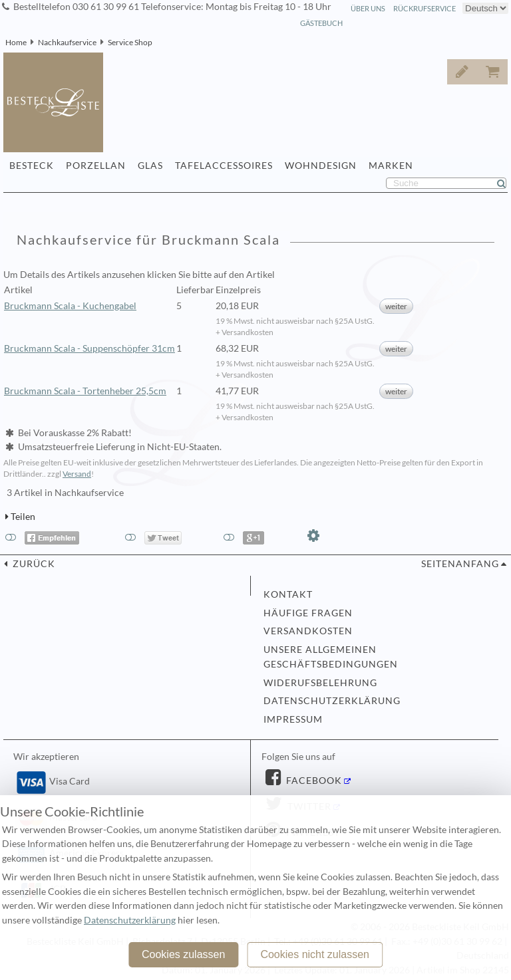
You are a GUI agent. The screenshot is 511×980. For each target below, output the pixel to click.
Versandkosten (308, 631)
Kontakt (288, 594)
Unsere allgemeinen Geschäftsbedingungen (331, 657)
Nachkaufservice (67, 42)
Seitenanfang (460, 564)
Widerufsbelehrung (320, 683)
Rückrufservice (425, 8)
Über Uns (368, 8)
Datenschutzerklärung (332, 701)
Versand (77, 474)
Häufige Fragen (308, 613)
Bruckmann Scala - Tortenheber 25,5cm (85, 391)
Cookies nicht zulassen (315, 954)
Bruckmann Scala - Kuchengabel (70, 306)
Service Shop (130, 42)
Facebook (313, 781)
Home (16, 42)
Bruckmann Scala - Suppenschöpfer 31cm (89, 348)
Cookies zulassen (183, 954)
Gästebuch (321, 23)
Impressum (293, 719)
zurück (33, 564)
